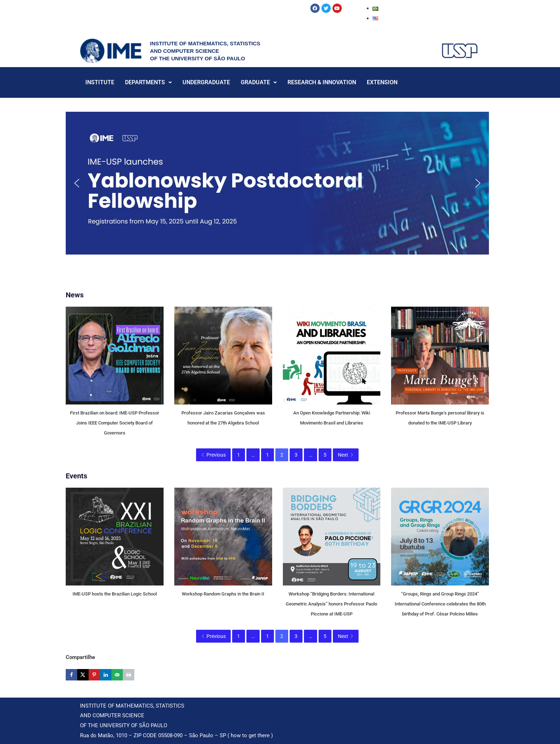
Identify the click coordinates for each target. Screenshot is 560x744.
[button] (277, 183)
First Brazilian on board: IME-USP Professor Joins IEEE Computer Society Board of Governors (115, 423)
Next (346, 455)
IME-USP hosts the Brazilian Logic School (115, 594)
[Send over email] (117, 675)
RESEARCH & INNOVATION (322, 82)
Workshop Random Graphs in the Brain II (223, 594)
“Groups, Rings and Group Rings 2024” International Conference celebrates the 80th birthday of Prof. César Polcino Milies (440, 604)
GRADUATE (259, 82)
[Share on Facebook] (71, 675)
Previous (213, 455)
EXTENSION (382, 82)
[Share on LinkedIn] (106, 675)
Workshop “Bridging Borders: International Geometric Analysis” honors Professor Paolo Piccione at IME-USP (331, 604)
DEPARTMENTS (148, 82)
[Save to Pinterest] (94, 675)
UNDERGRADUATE (206, 82)
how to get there (250, 735)
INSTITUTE (100, 82)
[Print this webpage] (129, 675)
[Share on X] (83, 675)
